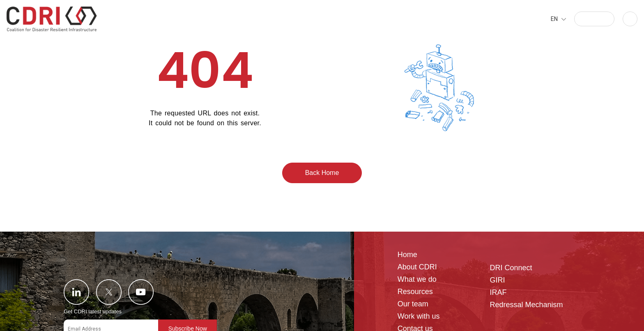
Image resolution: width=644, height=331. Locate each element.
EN (554, 19)
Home (407, 255)
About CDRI (417, 267)
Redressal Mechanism (526, 305)
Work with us (419, 316)
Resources (415, 292)
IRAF (498, 293)
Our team (413, 304)
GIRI (497, 280)
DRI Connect (511, 268)
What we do (417, 279)
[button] (594, 19)
